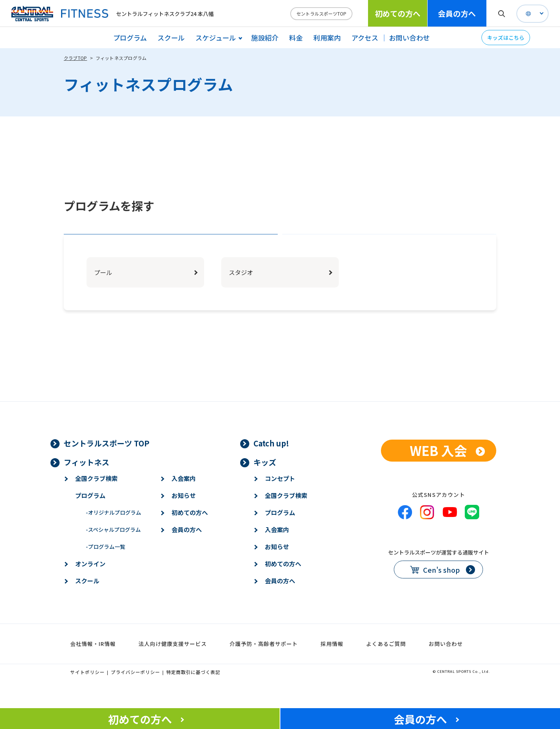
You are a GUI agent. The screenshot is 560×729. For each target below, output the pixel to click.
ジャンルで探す (389, 246)
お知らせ (184, 519)
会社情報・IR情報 (93, 667)
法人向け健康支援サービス (173, 667)
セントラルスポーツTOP (321, 13)
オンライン (90, 587)
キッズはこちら (506, 38)
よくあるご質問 (386, 667)
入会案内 (184, 502)
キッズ (265, 486)
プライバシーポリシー (135, 695)
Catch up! (271, 467)
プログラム (130, 38)
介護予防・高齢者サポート (264, 667)
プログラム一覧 (105, 570)
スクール (171, 38)
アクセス (365, 38)
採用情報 (332, 667)
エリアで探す (171, 246)
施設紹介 (265, 38)
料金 (296, 38)
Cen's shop (441, 593)
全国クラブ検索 (96, 502)
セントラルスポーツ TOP (107, 467)
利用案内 (327, 38)
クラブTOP (75, 58)
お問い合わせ (409, 38)
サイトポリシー (87, 695)
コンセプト (280, 502)
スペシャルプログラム (113, 553)
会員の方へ (457, 13)
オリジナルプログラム (113, 536)
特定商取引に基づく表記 (193, 695)
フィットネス (87, 486)
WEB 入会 (438, 474)
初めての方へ (398, 13)
